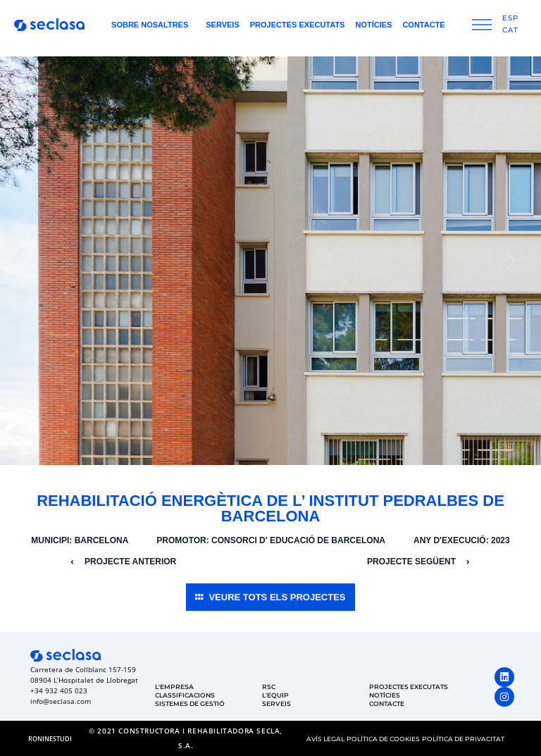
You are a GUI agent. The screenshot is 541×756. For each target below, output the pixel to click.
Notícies (373, 25)
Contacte (423, 25)
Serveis (223, 25)
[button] (30, 261)
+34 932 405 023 (59, 690)
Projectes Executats (298, 25)
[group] (270, 261)
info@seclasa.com (61, 701)
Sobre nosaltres (153, 25)
